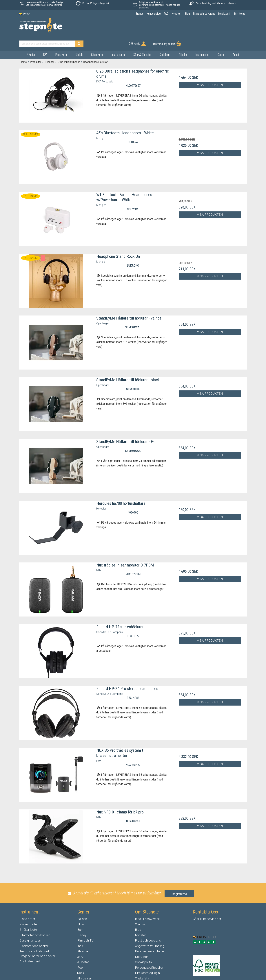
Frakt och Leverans (148, 927)
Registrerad (180, 881)
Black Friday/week (147, 905)
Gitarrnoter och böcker (34, 922)
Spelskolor (165, 41)
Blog (138, 916)
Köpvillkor (141, 943)
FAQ (138, 970)
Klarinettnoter (29, 911)
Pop (80, 954)
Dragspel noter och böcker (37, 942)
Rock (81, 959)
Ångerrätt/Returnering (150, 932)
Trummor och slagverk (35, 938)
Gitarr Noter (97, 41)
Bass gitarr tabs (30, 927)
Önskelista (142, 965)
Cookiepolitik (144, 949)
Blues (81, 911)
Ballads (82, 905)
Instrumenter (203, 41)
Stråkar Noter (29, 916)
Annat (236, 41)
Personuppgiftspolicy (149, 954)
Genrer (221, 41)
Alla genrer (84, 965)
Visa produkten (210, 71)
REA (45, 41)
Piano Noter (62, 41)
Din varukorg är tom (230, 27)
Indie (80, 932)
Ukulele (79, 41)
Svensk (25, 14)
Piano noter (27, 905)
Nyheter (31, 41)
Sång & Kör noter (142, 41)
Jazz (80, 943)
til (198, 905)
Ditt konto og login (147, 959)
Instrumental (119, 41)
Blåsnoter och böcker (34, 932)
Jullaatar (83, 949)
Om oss (140, 911)
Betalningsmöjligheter (150, 938)
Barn (80, 916)
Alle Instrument (30, 948)
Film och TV (85, 927)
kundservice (208, 905)
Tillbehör (183, 41)
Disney (82, 922)
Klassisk (83, 938)
